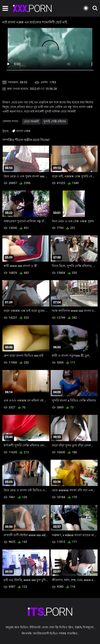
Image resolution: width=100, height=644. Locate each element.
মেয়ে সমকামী (31, 121)
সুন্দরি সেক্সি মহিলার (55, 121)
